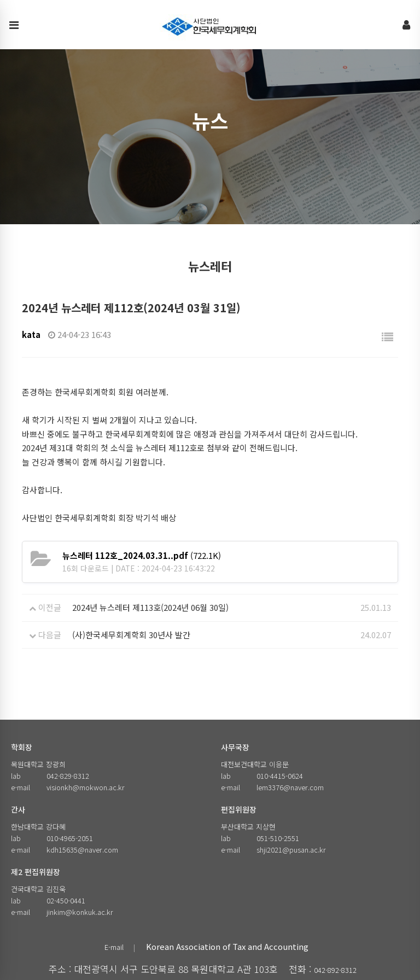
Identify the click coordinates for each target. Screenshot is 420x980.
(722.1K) (142, 555)
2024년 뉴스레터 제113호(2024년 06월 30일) (150, 607)
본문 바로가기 (0, 0)
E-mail (114, 947)
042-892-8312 (335, 970)
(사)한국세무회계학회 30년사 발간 (131, 635)
